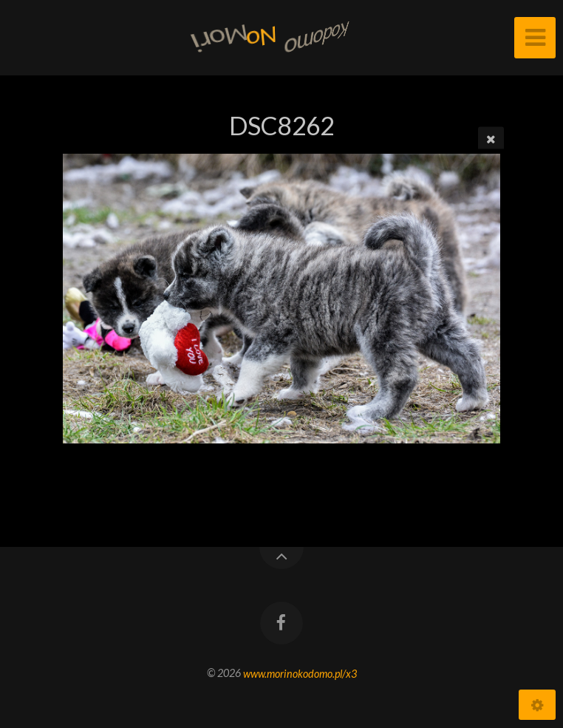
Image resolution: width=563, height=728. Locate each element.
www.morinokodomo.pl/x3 (300, 673)
